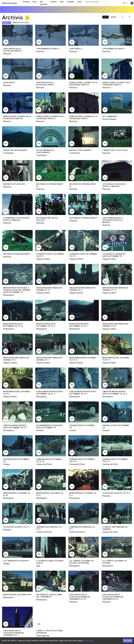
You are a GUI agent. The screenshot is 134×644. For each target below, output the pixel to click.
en (124, 3)
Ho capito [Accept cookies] (128, 641)
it (128, 3)
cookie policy (88, 641)
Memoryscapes (10, 3)
